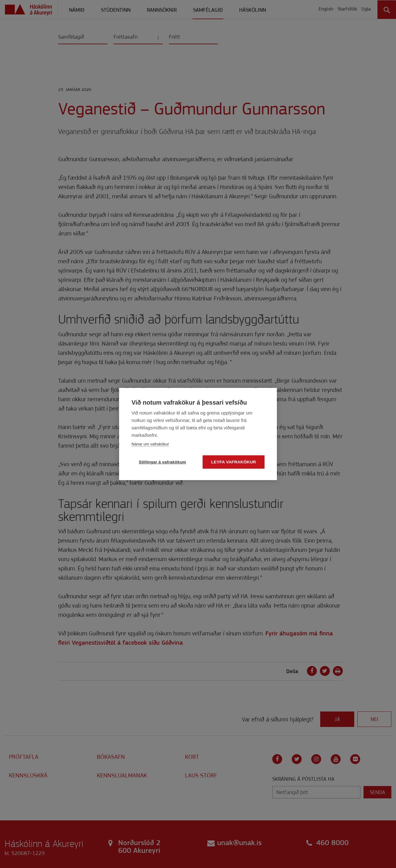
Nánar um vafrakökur (150, 444)
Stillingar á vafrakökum (162, 462)
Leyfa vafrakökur (234, 462)
